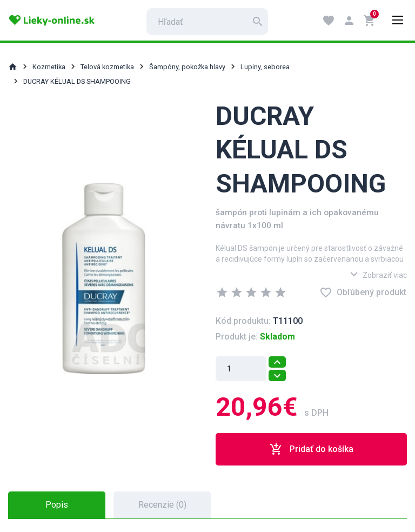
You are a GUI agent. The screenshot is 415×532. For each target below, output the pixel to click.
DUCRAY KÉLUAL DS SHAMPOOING (77, 81)
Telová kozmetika (107, 67)
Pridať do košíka (312, 449)
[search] (207, 22)
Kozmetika (49, 67)
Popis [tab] (57, 505)
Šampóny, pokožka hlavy (187, 67)
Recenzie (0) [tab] (162, 505)
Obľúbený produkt (363, 292)
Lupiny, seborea (265, 67)
